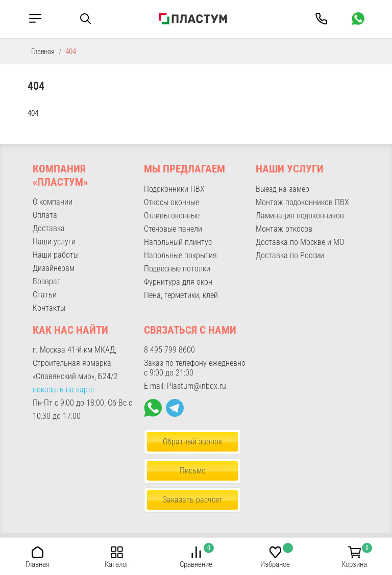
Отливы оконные (172, 216)
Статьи (45, 295)
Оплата (45, 215)
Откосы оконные (171, 202)
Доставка (49, 228)
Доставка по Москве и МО (300, 242)
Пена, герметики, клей (181, 295)
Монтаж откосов (284, 229)
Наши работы (56, 255)
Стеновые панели (173, 229)
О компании (53, 202)
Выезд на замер (283, 189)
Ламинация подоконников (300, 216)
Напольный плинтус (178, 242)
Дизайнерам (54, 268)
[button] (38, 552)
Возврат (47, 281)
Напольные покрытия (180, 255)
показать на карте (63, 390)
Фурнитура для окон (178, 282)
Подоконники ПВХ (174, 189)
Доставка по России (290, 255)
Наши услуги (54, 242)
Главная (43, 52)
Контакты (49, 308)
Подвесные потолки (177, 269)
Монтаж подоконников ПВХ (302, 202)
